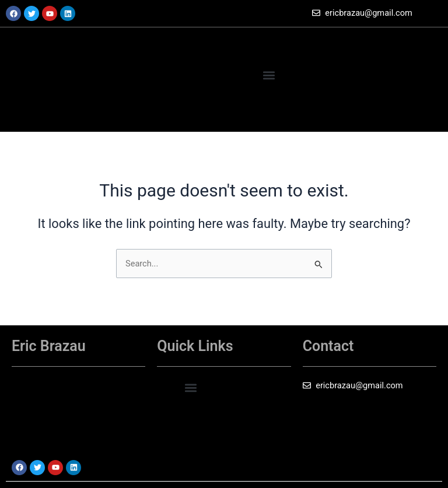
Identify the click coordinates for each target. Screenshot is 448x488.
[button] (269, 43)
